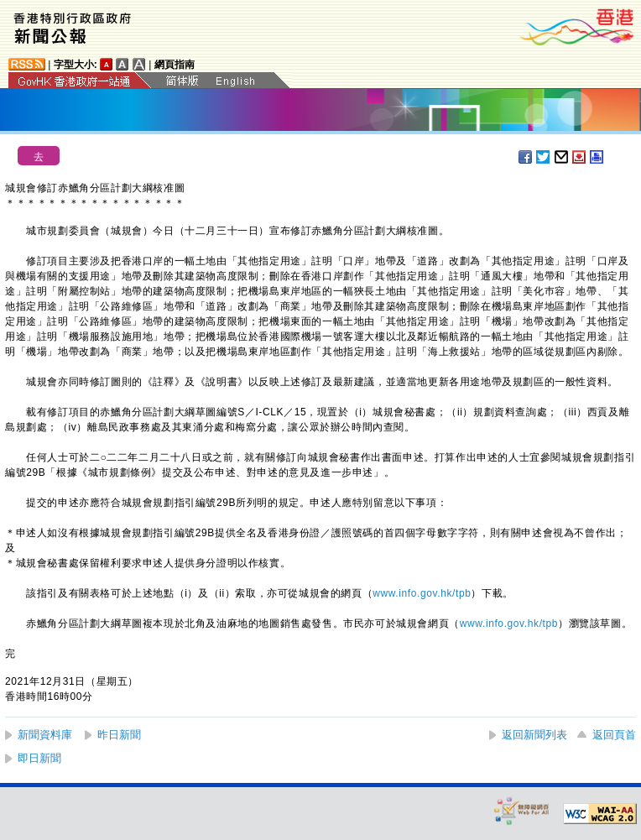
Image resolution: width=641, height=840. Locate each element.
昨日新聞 (119, 735)
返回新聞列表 (534, 735)
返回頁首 (614, 735)
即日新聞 (39, 758)
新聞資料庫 (45, 735)
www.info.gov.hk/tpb (422, 593)
